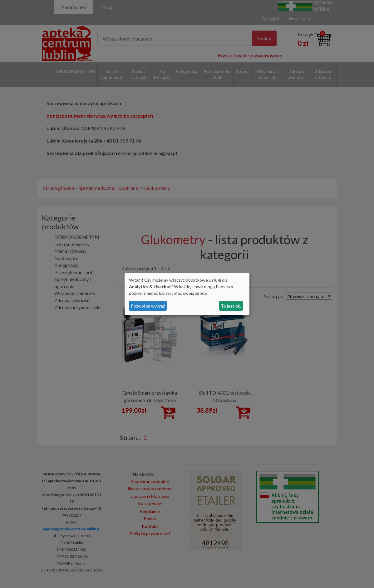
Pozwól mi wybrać (148, 306)
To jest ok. (231, 306)
